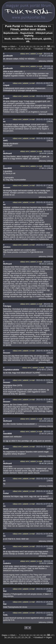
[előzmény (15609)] (46, 456)
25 (29, 49)
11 (31, 47)
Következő (39, 49)
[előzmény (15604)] (46, 556)
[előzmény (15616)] (46, 362)
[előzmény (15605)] (46, 541)
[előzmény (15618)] (46, 114)
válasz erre (25, 54)
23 (22, 49)
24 (26, 49)
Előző (13, 47)
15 (45, 47)
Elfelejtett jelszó (44, 33)
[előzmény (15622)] (46, 133)
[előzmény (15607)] (46, 499)
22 (19, 49)
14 (41, 47)
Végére (49, 49)
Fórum (29, 26)
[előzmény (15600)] (46, 622)
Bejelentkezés (11, 33)
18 (5, 49)
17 (52, 47)
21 (16, 49)
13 (38, 47)
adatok (33, 54)
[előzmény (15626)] (46, 78)
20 (12, 49)
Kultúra (42, 26)
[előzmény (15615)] (46, 256)
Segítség (29, 36)
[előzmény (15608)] (46, 486)
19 (9, 49)
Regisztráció (27, 33)
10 (27, 47)
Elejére (5, 47)
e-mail (40, 54)
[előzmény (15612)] (46, 426)
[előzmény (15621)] (46, 161)
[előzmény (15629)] (46, 61)
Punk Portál (13, 26)
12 (34, 47)
